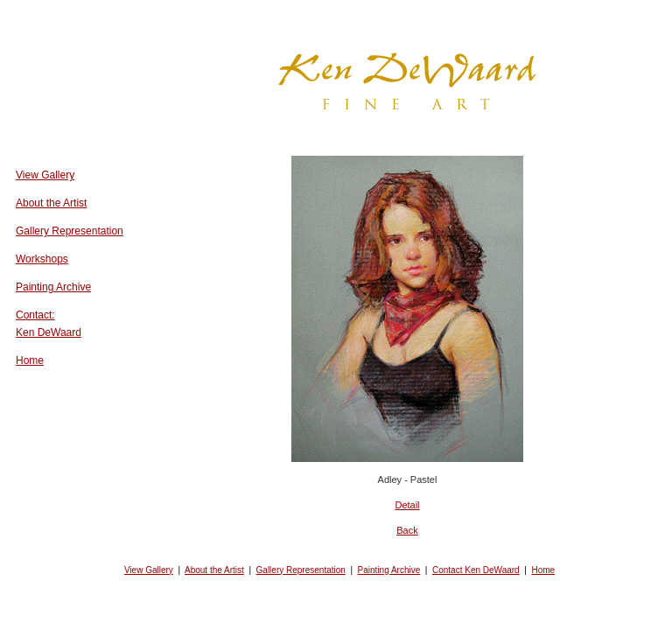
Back (407, 530)
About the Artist (51, 203)
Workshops (42, 259)
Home (30, 360)
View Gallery (45, 175)
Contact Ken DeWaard (476, 570)
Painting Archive (53, 287)
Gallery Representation (70, 231)
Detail (407, 505)
